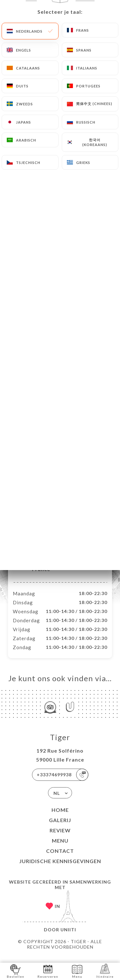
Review (60, 837)
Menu (60, 847)
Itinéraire (105, 971)
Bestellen (16, 971)
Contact (60, 857)
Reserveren (48, 971)
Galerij (60, 827)
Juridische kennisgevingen (60, 868)
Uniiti (68, 936)
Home (60, 817)
